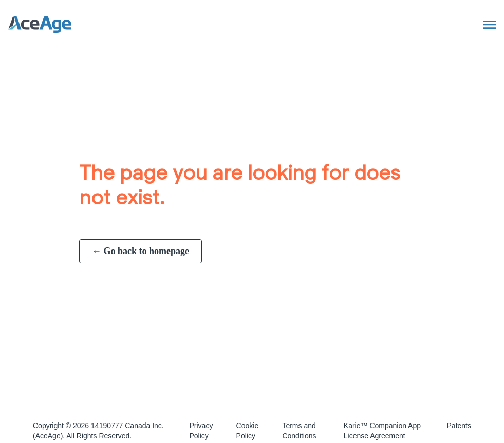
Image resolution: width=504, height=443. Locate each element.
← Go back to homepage (141, 251)
